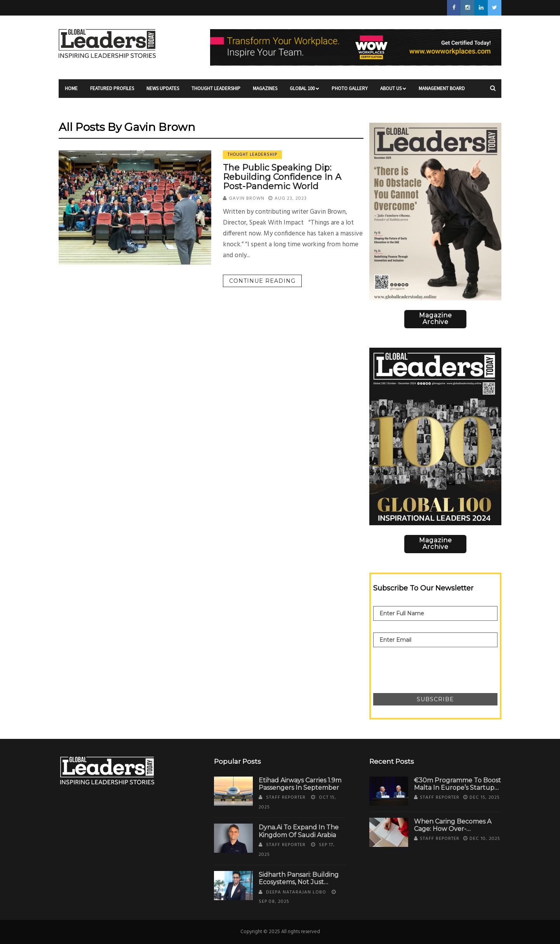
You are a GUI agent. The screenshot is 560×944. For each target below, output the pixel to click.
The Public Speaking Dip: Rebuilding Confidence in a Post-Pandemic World (282, 177)
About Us (393, 91)
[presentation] (432, 666)
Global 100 (304, 91)
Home (71, 91)
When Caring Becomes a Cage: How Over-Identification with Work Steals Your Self (453, 833)
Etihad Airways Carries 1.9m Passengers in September (300, 784)
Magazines (265, 91)
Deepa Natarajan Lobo (296, 892)
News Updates (163, 91)
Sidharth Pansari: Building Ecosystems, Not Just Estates (299, 882)
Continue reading (262, 281)
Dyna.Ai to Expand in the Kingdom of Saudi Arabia (299, 831)
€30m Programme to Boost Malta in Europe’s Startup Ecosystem (457, 788)
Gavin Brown (247, 199)
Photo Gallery (350, 91)
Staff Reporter (286, 798)
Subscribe (435, 699)
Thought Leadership (216, 91)
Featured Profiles (112, 91)
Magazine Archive (436, 319)
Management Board (442, 91)
